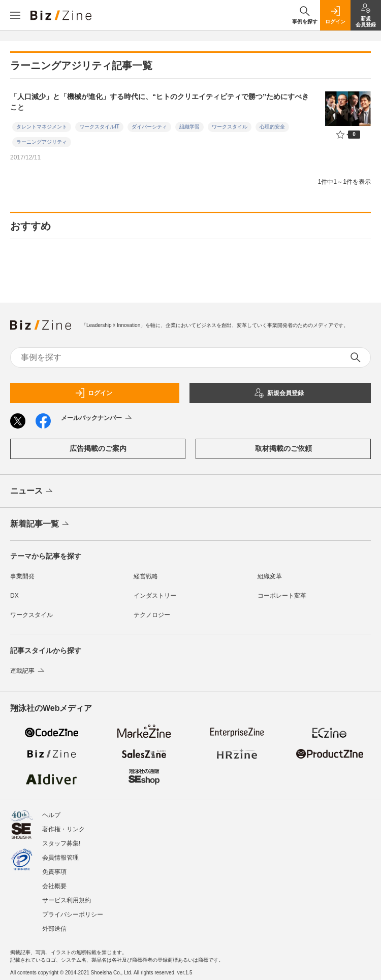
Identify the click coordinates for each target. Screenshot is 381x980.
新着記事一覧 (40, 525)
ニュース (32, 492)
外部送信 (54, 929)
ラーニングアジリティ (42, 142)
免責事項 (54, 872)
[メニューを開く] (15, 15)
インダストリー (155, 596)
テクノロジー (152, 615)
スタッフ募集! (61, 843)
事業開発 (22, 576)
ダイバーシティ (149, 127)
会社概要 (54, 886)
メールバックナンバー (97, 418)
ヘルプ (51, 815)
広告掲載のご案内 (98, 448)
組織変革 (270, 576)
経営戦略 (146, 576)
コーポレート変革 (282, 596)
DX (14, 596)
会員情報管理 (60, 858)
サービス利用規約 (67, 900)
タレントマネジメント (42, 127)
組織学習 (189, 127)
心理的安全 (272, 127)
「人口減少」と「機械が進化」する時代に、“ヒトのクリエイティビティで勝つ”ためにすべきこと (160, 102)
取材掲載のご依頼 (283, 448)
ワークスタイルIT (99, 127)
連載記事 (28, 671)
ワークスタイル (230, 127)
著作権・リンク (63, 829)
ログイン (93, 393)
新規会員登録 (279, 393)
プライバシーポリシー (73, 914)
